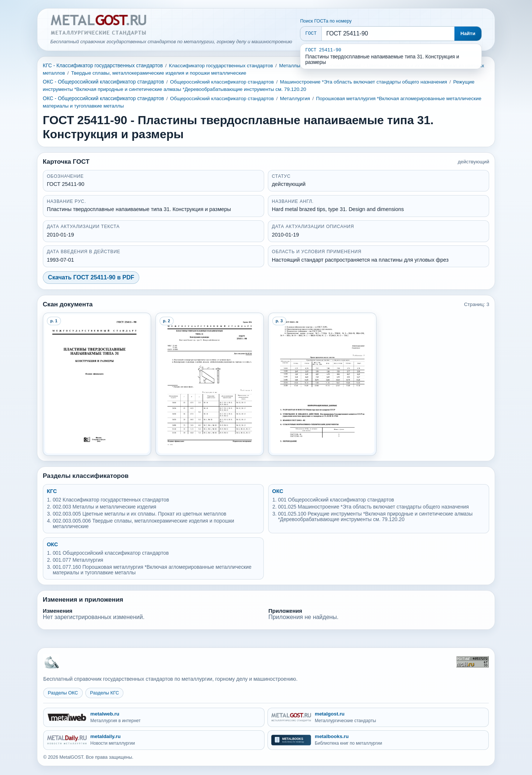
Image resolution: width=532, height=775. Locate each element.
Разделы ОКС (63, 693)
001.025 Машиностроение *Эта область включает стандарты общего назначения (374, 507)
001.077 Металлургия (78, 560)
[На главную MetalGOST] (51, 662)
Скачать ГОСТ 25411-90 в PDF (91, 277)
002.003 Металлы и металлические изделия (105, 507)
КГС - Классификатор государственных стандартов (103, 66)
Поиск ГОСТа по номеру (326, 21)
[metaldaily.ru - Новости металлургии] (154, 740)
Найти (468, 33)
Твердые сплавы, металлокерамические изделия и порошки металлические (158, 73)
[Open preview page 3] (323, 384)
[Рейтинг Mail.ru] (473, 662)
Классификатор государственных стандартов (221, 66)
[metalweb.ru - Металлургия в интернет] (154, 718)
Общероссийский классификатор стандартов (222, 82)
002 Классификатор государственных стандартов (111, 500)
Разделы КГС (105, 693)
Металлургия (295, 98)
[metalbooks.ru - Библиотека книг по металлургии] (378, 740)
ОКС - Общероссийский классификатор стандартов (103, 82)
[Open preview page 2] (210, 384)
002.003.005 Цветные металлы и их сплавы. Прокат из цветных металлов (140, 514)
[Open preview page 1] (97, 384)
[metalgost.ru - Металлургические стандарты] (378, 718)
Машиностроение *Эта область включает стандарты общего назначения (364, 82)
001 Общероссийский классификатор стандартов (336, 500)
